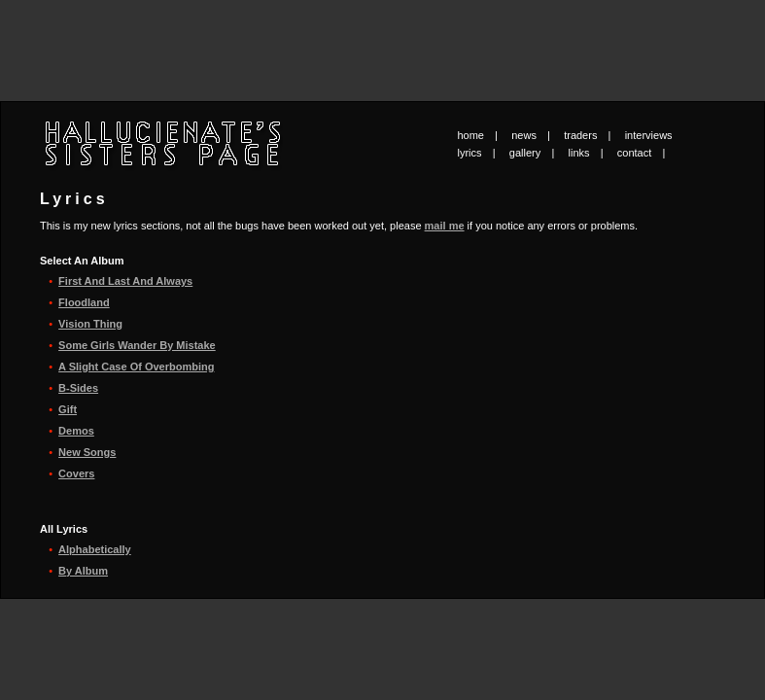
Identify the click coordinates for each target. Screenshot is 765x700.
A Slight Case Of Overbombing (136, 367)
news (524, 135)
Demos (76, 431)
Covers (76, 473)
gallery (525, 153)
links (579, 153)
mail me (445, 226)
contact (634, 153)
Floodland (84, 302)
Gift (68, 409)
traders (580, 135)
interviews (649, 135)
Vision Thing (90, 324)
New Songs (87, 452)
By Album (83, 571)
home (470, 135)
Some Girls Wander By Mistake (137, 345)
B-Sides (78, 388)
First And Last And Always (125, 281)
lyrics (470, 153)
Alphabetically (95, 549)
